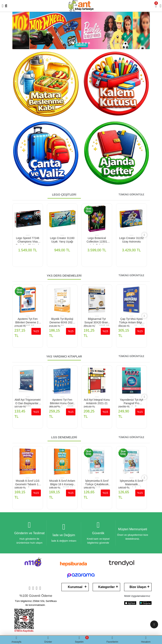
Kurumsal (75, 587)
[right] (144, 235)
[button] (16, 30)
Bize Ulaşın (138, 587)
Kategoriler (106, 587)
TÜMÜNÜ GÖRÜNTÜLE (131, 195)
